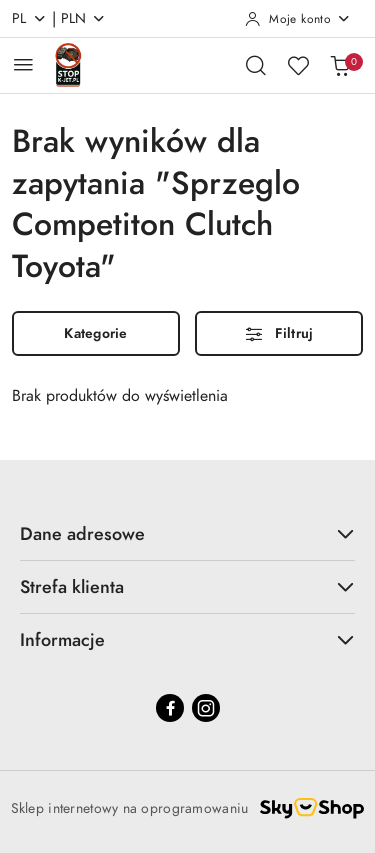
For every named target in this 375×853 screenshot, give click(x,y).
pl (29, 18)
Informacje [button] (187, 639)
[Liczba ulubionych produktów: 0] (298, 65)
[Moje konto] (298, 19)
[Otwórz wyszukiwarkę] (256, 65)
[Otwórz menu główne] (23, 64)
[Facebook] (170, 708)
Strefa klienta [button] (187, 586)
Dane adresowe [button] (187, 533)
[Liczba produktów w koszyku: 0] (340, 65)
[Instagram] (206, 708)
